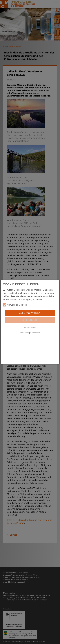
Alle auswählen (30, 313)
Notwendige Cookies (15, 305)
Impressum (24, 333)
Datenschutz (35, 333)
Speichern (30, 320)
